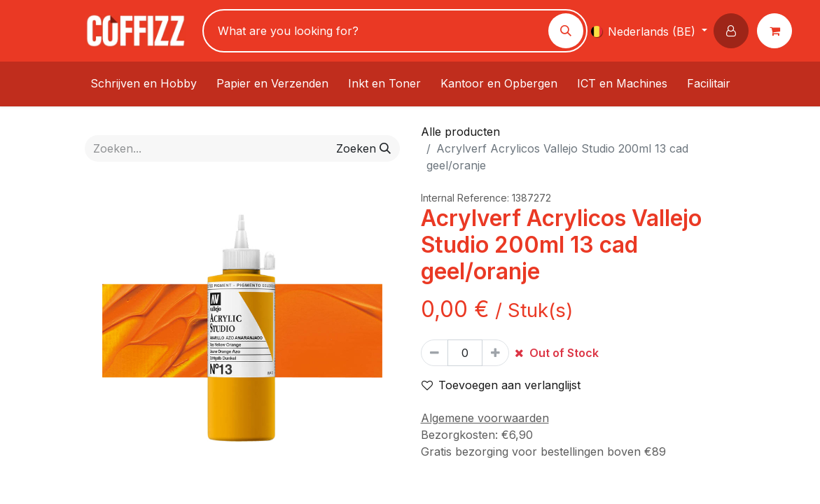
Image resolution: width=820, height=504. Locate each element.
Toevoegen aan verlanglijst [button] (501, 385)
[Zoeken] (566, 31)
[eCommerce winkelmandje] (777, 31)
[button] (734, 31)
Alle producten (460, 132)
